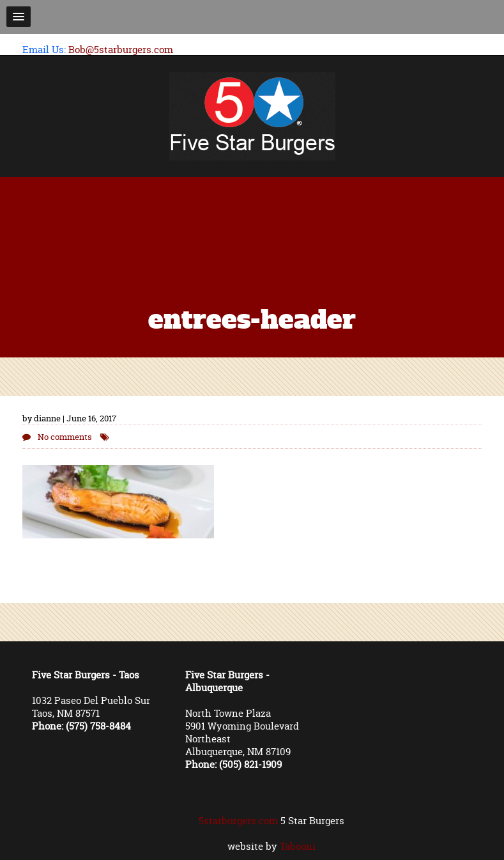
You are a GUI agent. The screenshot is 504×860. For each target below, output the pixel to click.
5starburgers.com (238, 821)
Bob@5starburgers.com (121, 50)
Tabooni (298, 846)
